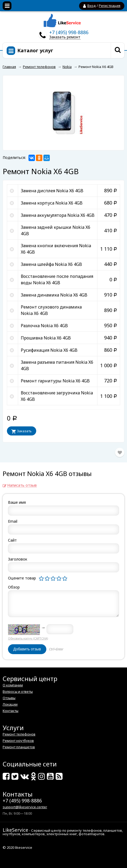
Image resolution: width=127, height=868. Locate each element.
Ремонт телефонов (19, 734)
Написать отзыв (22, 485)
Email (13, 521)
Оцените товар (22, 578)
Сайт (12, 540)
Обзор (14, 587)
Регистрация (110, 6)
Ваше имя (17, 502)
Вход (92, 6)
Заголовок (18, 559)
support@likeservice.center (25, 807)
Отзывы (9, 698)
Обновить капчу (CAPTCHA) (28, 638)
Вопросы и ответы (18, 691)
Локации (10, 704)
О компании (13, 685)
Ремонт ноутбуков (18, 741)
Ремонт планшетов (19, 747)
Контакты (11, 711)
